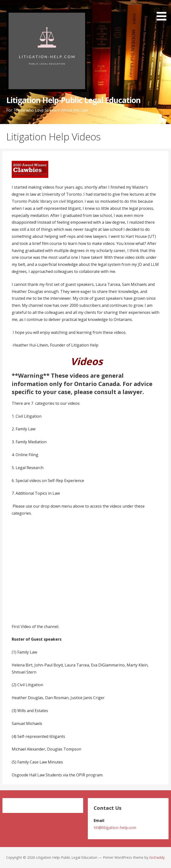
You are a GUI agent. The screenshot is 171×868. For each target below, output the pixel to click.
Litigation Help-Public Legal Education (74, 100)
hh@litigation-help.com (115, 828)
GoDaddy (157, 857)
